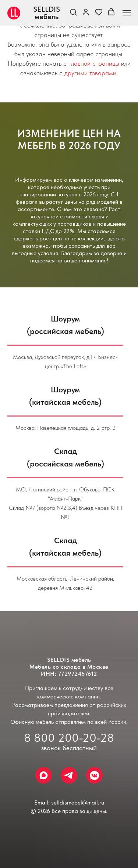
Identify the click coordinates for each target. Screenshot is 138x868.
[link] (86, 12)
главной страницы (94, 63)
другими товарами (90, 73)
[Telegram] (69, 775)
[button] (73, 12)
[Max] (44, 775)
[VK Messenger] (94, 775)
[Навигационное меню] (127, 13)
